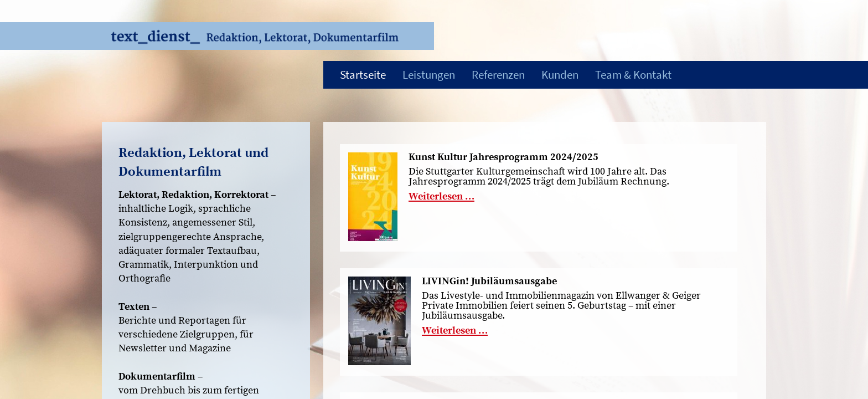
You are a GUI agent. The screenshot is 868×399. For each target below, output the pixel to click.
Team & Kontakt (633, 75)
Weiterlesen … (441, 196)
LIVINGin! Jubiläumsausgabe (489, 282)
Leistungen (429, 75)
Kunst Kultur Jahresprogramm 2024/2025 (503, 157)
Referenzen (498, 75)
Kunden (560, 75)
